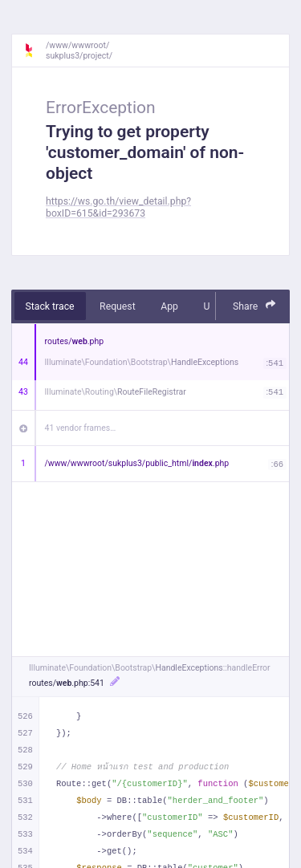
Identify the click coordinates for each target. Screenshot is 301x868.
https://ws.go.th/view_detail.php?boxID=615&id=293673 (118, 207)
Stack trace (50, 306)
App (169, 306)
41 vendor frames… (81, 428)
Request (118, 306)
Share (254, 305)
